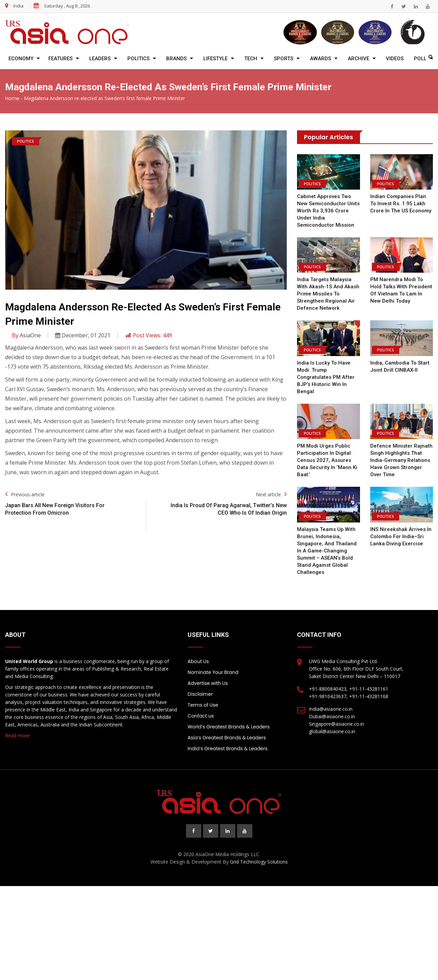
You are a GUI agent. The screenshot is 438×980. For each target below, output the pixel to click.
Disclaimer (200, 694)
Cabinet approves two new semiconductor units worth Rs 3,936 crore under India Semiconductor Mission (328, 211)
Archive (358, 59)
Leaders (100, 59)
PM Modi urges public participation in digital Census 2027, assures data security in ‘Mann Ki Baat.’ (327, 460)
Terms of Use (203, 705)
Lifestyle (215, 59)
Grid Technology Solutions (259, 862)
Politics (138, 59)
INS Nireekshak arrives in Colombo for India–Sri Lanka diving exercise (401, 536)
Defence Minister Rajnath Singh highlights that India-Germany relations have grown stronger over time (401, 460)
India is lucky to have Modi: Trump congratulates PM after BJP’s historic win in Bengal (326, 377)
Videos (395, 59)
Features (60, 59)
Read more (17, 735)
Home (12, 98)
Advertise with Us (208, 683)
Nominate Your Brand (213, 672)
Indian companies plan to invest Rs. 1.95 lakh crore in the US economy (401, 204)
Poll (420, 59)
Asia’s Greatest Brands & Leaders (227, 738)
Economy (21, 59)
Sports (284, 59)
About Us (198, 661)
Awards (320, 59)
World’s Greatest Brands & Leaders (229, 727)
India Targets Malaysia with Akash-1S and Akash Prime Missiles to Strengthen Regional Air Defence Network (328, 294)
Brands (176, 59)
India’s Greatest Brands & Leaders (228, 749)
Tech (251, 59)
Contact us (201, 716)
